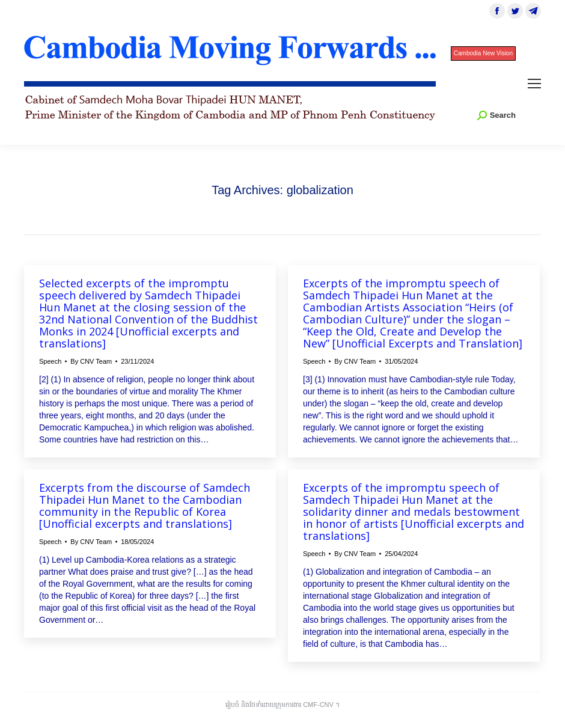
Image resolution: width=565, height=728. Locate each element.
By (91, 361)
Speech (50, 361)
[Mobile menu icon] (534, 84)
